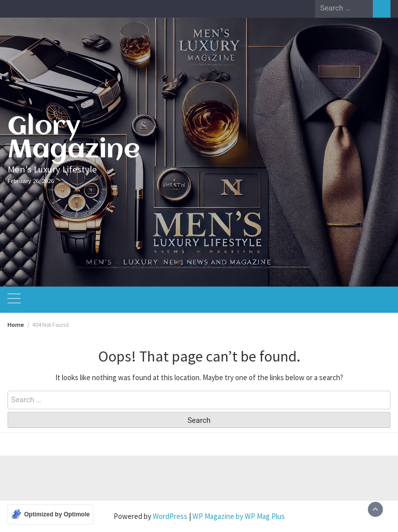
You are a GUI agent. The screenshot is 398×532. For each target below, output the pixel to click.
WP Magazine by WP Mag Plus (239, 516)
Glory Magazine (74, 139)
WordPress (170, 516)
